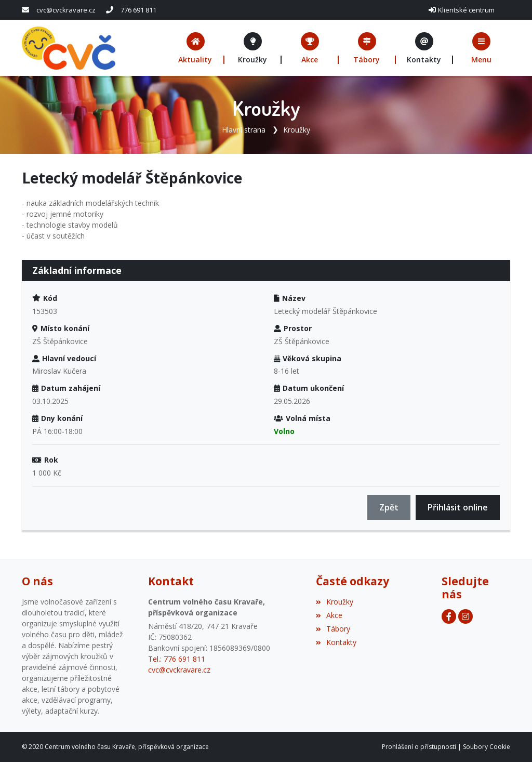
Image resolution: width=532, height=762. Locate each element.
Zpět (389, 507)
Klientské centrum (466, 10)
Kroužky (297, 130)
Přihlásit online (458, 507)
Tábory (333, 629)
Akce (329, 615)
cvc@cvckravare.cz (66, 10)
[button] (482, 48)
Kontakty (336, 642)
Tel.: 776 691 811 (177, 659)
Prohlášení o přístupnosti (419, 747)
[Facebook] (449, 616)
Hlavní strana (244, 130)
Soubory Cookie (487, 747)
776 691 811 (138, 10)
